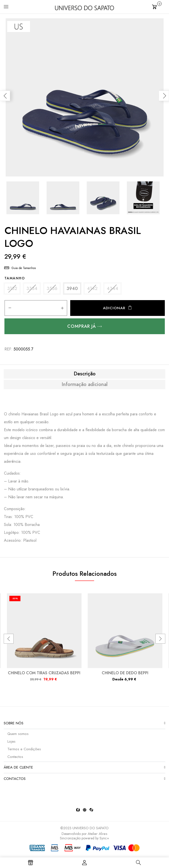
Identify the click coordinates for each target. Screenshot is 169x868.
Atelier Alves (98, 836)
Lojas (11, 743)
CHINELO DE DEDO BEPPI (125, 675)
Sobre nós (14, 725)
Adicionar (114, 310)
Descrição (85, 376)
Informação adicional (85, 386)
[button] (159, 6)
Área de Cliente (18, 769)
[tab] (84, 376)
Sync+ (104, 840)
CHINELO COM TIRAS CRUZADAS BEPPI (44, 675)
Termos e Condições (24, 751)
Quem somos (18, 736)
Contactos (15, 759)
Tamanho (15, 278)
